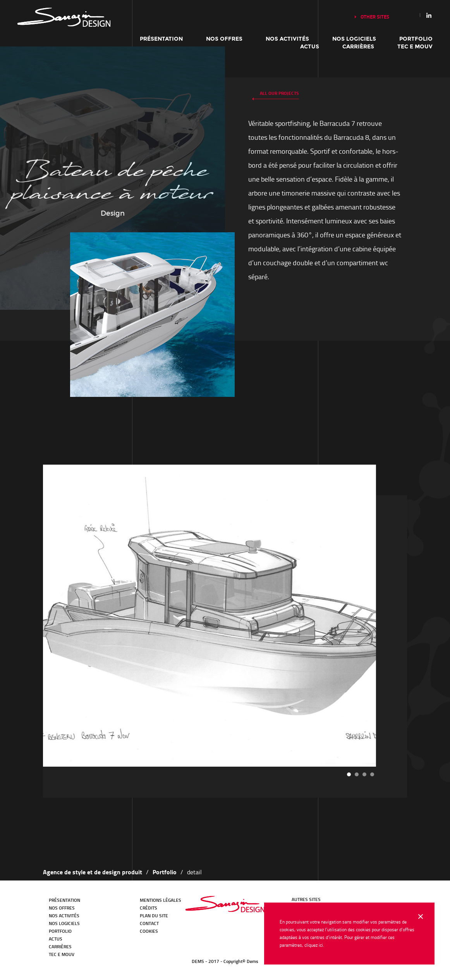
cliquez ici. (314, 945)
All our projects (279, 93)
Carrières (358, 47)
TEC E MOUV (415, 47)
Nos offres (224, 39)
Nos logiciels (354, 39)
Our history (64, 17)
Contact (149, 923)
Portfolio (416, 39)
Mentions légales (161, 900)
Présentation (161, 39)
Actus (310, 47)
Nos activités (287, 39)
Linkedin (429, 15)
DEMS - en (225, 904)
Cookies (149, 931)
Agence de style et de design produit (93, 872)
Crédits (149, 908)
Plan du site (154, 916)
